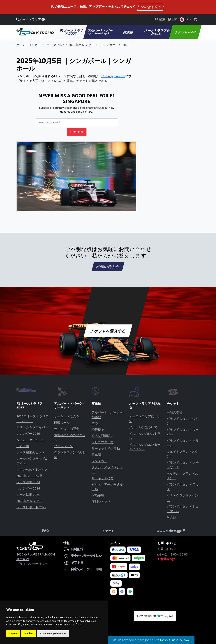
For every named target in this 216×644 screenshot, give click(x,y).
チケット (108, 531)
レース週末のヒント (31, 452)
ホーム (21, 45)
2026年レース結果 (29, 476)
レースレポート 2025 (31, 507)
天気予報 (23, 446)
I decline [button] (28, 634)
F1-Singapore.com (113, 76)
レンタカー (99, 461)
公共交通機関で (103, 436)
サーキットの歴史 (67, 429)
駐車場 (96, 455)
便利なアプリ (101, 502)
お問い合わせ (108, 266)
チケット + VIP (185, 32)
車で (95, 423)
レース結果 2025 (28, 495)
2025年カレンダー (81, 45)
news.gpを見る (151, 7)
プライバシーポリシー (32, 564)
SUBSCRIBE (77, 132)
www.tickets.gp (171, 531)
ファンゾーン (63, 446)
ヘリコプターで (103, 442)
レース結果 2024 (28, 482)
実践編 (128, 32)
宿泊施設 (98, 495)
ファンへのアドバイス (32, 470)
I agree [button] (13, 634)
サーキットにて (103, 478)
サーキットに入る (67, 416)
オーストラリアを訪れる (157, 32)
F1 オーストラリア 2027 (72, 32)
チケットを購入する (108, 331)
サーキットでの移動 (106, 448)
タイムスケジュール (31, 440)
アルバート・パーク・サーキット (100, 32)
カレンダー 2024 (28, 488)
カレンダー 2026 (28, 434)
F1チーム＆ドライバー (32, 427)
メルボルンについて (143, 427)
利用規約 (23, 559)
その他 (171, 517)
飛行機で (98, 430)
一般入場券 (175, 412)
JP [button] (184, 19)
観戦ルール (62, 423)
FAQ (45, 531)
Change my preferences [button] (53, 634)
